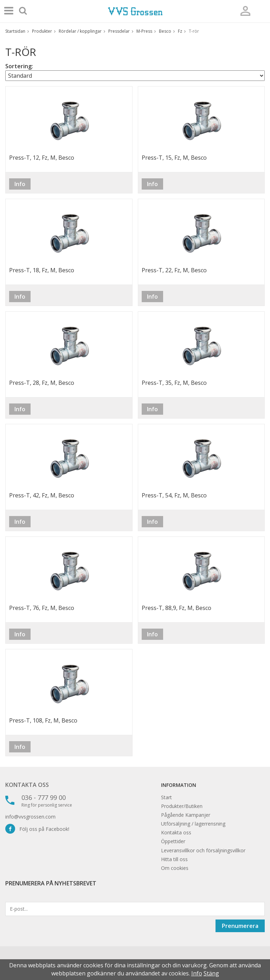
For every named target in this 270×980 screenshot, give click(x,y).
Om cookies (175, 868)
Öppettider (173, 841)
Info (20, 184)
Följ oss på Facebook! (37, 829)
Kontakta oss (27, 785)
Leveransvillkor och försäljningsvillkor (203, 850)
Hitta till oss (174, 859)
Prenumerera (240, 926)
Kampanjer (198, 815)
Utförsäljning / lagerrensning (193, 824)
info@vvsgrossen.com (30, 817)
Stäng (211, 973)
